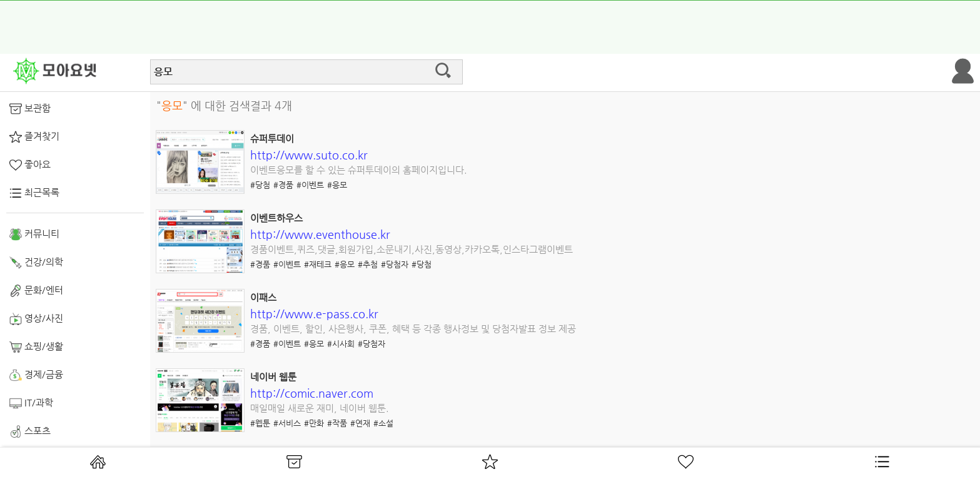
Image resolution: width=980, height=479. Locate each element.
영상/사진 (36, 319)
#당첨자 (395, 264)
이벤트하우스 (276, 218)
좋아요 (30, 165)
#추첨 (368, 264)
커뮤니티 (34, 234)
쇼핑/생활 (36, 347)
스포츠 (30, 431)
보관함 (30, 109)
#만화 (314, 423)
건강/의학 (36, 263)
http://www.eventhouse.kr (320, 234)
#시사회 (341, 344)
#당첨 (260, 185)
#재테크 (318, 264)
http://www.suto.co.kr (309, 155)
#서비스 (287, 423)
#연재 (360, 423)
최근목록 (34, 193)
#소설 (383, 423)
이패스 (263, 297)
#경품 (283, 185)
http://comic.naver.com (312, 393)
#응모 (337, 185)
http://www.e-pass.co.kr (314, 314)
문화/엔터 (36, 291)
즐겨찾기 (34, 137)
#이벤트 (310, 185)
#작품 (337, 423)
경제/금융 (36, 375)
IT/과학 (31, 403)
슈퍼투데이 (272, 139)
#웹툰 (260, 423)
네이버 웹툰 (273, 377)
